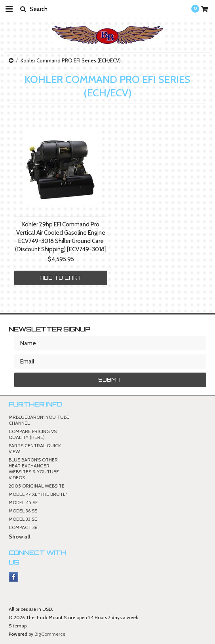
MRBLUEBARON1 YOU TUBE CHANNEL (39, 420)
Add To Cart (61, 278)
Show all (20, 537)
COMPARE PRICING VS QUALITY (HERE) (33, 434)
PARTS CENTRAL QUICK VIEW (35, 448)
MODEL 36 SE (23, 511)
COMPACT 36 (23, 527)
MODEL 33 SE (23, 519)
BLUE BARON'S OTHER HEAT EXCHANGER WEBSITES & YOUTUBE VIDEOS (34, 469)
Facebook (14, 577)
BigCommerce (50, 634)
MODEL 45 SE (23, 502)
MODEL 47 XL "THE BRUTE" (38, 494)
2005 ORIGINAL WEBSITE (37, 486)
